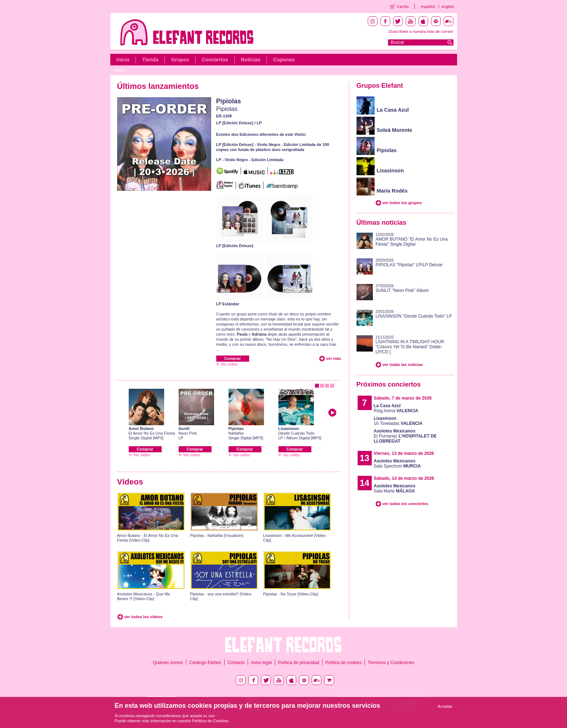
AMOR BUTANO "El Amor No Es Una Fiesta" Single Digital (412, 242)
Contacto (236, 663)
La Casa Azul (393, 110)
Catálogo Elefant (205, 663)
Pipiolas (229, 101)
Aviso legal (261, 663)
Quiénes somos (168, 663)
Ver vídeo (229, 364)
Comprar (233, 358)
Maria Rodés (392, 191)
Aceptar (445, 706)
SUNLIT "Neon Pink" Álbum (402, 290)
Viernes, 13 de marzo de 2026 (404, 453)
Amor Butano (141, 428)
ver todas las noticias (403, 365)
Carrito (403, 7)
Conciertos (215, 60)
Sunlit (184, 428)
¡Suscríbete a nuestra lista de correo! (421, 31)
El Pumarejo (405, 436)
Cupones (284, 60)
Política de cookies (344, 663)
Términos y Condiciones (391, 663)
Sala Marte (395, 488)
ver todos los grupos (402, 203)
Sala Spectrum (397, 464)
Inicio (123, 60)
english (448, 7)
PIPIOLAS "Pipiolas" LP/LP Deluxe (409, 265)
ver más (334, 358)
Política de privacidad (299, 663)
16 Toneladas (398, 421)
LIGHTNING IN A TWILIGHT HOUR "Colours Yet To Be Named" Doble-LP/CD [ (410, 347)
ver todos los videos (144, 617)
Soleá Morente (395, 130)
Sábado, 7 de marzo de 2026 (403, 398)
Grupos (180, 60)
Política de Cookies (210, 721)
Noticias (251, 60)
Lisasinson (289, 428)
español (428, 7)
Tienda (150, 60)
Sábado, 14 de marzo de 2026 (404, 478)
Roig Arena (396, 408)
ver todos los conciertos (406, 504)
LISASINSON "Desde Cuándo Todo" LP (414, 316)
